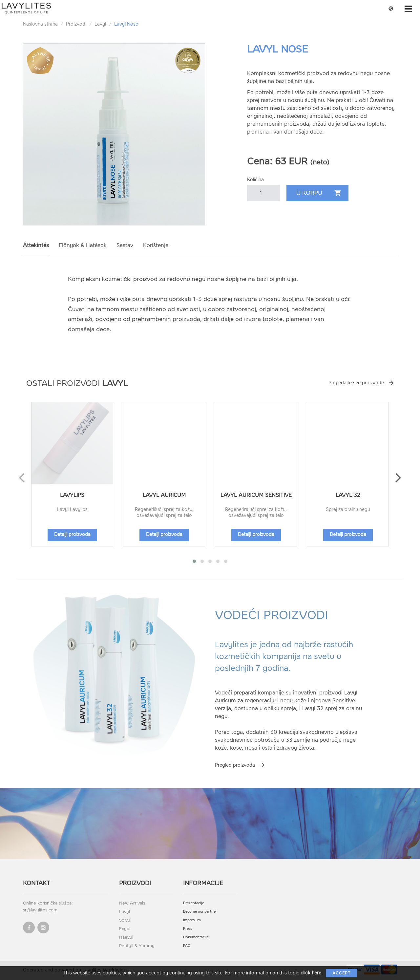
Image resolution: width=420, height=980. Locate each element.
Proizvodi (76, 24)
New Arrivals (132, 903)
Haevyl (126, 937)
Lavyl (100, 24)
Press (188, 929)
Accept (341, 973)
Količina (255, 180)
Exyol (125, 929)
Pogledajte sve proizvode (356, 383)
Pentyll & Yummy (137, 946)
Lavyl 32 (348, 495)
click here (311, 973)
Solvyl (125, 920)
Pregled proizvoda (235, 765)
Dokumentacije (196, 937)
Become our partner (200, 912)
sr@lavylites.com (40, 910)
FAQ (187, 946)
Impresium (192, 920)
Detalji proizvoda (72, 534)
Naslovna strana (40, 24)
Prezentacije (194, 903)
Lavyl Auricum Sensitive (256, 495)
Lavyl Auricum (164, 495)
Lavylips (72, 495)
